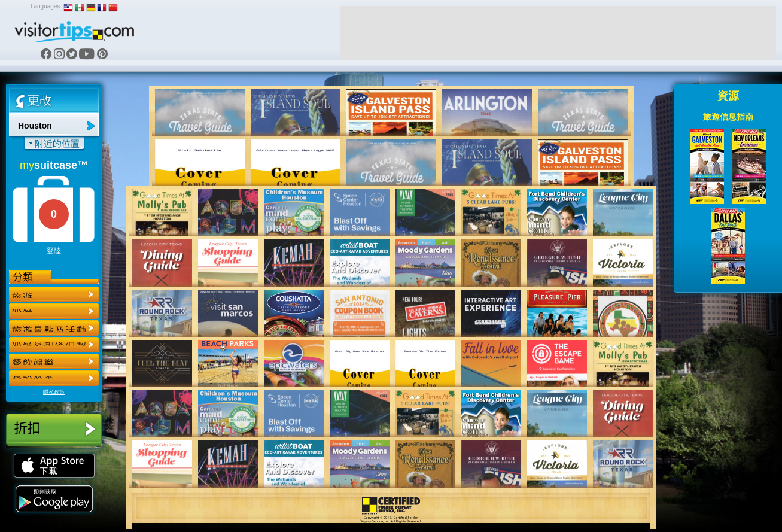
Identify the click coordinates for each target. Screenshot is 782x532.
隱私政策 (54, 392)
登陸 (54, 251)
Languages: (46, 6)
